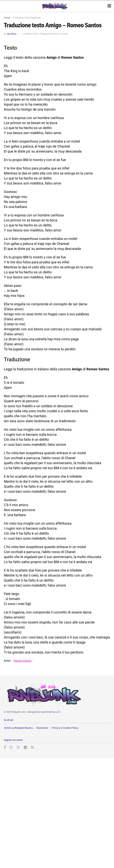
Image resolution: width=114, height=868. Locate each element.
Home (7, 18)
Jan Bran (12, 34)
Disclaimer (42, 728)
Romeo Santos (23, 661)
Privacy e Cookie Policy (65, 728)
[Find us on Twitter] (18, 747)
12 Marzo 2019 (31, 34)
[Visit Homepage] (54, 6)
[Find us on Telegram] (25, 747)
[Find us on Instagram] (11, 747)
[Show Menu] (109, 6)
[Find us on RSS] (32, 747)
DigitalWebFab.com (50, 712)
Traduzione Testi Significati (27, 18)
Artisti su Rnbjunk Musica (18, 728)
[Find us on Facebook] (5, 747)
